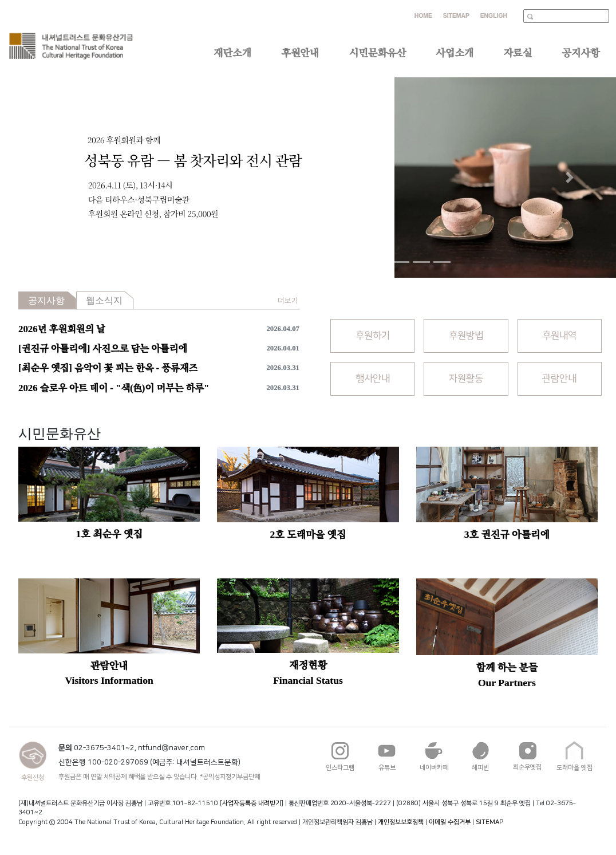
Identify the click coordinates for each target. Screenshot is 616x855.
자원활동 (466, 379)
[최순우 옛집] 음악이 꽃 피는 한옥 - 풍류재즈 (108, 368)
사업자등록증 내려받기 (252, 803)
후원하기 (373, 336)
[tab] (47, 300)
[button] (46, 178)
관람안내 (559, 379)
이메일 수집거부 (450, 822)
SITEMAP (489, 822)
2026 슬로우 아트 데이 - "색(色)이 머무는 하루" (114, 388)
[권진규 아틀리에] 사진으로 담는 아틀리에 (103, 348)
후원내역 (559, 336)
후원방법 (466, 336)
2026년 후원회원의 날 (62, 329)
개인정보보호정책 (401, 822)
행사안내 (373, 379)
